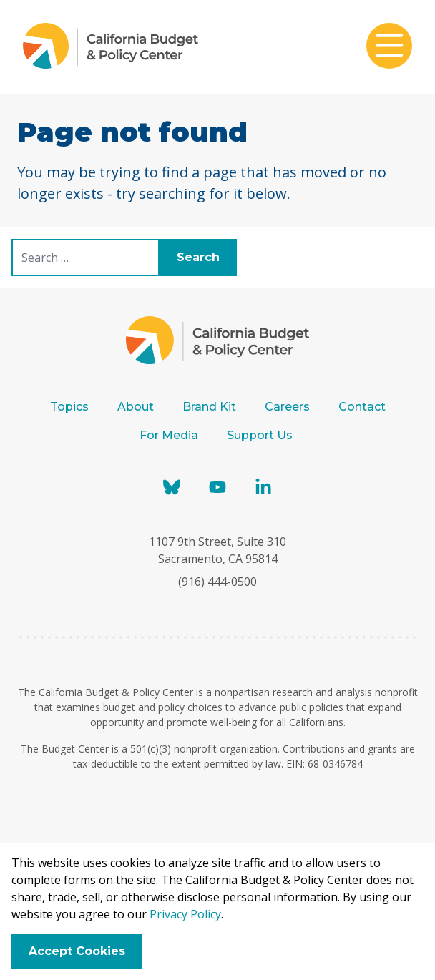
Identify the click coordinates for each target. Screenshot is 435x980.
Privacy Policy (185, 914)
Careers (287, 407)
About (136, 407)
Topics (69, 407)
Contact (362, 407)
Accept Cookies (77, 951)
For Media (169, 435)
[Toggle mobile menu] (389, 47)
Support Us (261, 435)
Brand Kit (209, 407)
